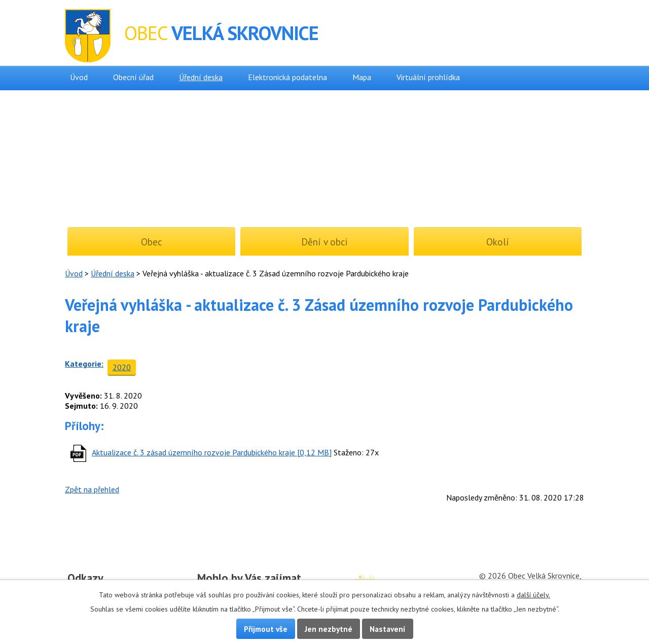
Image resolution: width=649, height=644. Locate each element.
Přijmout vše (266, 629)
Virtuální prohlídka (428, 77)
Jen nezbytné (329, 629)
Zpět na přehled (92, 489)
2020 (122, 367)
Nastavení (388, 629)
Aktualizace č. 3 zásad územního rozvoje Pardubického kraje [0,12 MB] (212, 452)
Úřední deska (201, 77)
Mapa (362, 77)
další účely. (533, 595)
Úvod (79, 77)
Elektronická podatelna (287, 77)
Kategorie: (84, 364)
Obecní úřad (133, 77)
